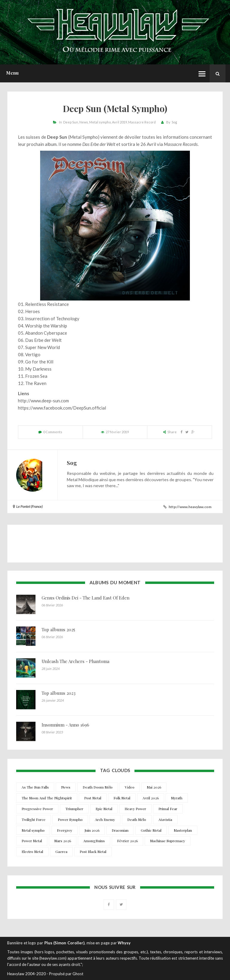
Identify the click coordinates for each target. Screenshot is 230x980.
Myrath (177, 798)
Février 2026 (127, 841)
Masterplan (183, 830)
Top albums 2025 (58, 629)
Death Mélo (137, 819)
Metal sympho (100, 122)
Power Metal (32, 841)
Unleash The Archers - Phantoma (75, 661)
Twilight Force (34, 819)
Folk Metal (122, 798)
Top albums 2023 (59, 693)
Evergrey (65, 830)
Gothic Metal (151, 830)
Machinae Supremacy (168, 841)
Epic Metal (104, 809)
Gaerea (61, 851)
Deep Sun (71, 122)
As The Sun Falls (35, 787)
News (84, 122)
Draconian (120, 830)
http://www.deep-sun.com (43, 401)
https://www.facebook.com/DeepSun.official (62, 408)
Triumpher (74, 809)
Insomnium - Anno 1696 (65, 725)
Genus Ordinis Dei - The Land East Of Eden (86, 598)
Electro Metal (32, 851)
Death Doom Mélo (98, 787)
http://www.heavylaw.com (190, 507)
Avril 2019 (119, 122)
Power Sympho (70, 819)
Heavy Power (135, 809)
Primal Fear (168, 809)
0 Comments (53, 432)
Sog (174, 122)
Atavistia (165, 819)
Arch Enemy (105, 819)
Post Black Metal (93, 851)
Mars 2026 (63, 841)
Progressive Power (37, 809)
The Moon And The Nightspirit (47, 798)
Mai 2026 (154, 787)
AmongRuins (94, 841)
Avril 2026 (151, 798)
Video (130, 787)
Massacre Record (142, 122)
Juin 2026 (92, 830)
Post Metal (93, 798)
